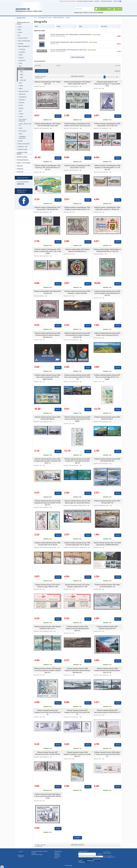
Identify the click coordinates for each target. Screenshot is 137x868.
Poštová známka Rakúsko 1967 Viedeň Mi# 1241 (48, 83)
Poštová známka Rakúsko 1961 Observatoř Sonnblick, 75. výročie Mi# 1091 (107, 84)
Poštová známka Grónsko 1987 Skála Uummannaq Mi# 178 (107, 586)
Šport (20, 111)
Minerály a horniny (24, 91)
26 (37, 78)
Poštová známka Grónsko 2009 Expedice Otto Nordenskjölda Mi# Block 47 (77, 629)
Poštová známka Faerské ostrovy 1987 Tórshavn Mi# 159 (107, 502)
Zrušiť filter (117, 71)
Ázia (19, 35)
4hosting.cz (98, 861)
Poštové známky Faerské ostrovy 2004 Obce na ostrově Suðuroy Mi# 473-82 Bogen (77, 419)
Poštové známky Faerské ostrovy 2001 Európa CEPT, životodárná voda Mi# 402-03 (77, 461)
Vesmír (21, 128)
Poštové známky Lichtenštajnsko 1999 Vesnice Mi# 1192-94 (77, 166)
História (21, 86)
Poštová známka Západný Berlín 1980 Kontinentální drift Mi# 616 (69, 42)
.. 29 (116, 77)
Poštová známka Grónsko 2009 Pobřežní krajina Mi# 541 (107, 628)
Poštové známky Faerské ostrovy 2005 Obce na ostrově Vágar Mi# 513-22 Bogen (107, 377)
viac (44, 86)
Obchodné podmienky (106, 1)
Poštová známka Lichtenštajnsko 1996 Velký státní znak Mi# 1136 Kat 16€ (107, 208)
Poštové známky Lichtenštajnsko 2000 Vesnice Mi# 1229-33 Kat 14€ (107, 125)
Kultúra (21, 89)
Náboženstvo (22, 94)
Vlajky (21, 77)
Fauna (21, 63)
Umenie (21, 117)
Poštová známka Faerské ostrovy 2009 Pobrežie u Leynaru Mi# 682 (77, 292)
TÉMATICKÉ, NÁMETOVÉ (24, 46)
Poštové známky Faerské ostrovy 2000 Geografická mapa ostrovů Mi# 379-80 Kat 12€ (48, 503)
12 (36, 78)
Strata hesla (57, 856)
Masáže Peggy (68, 865)
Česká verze (117, 1)
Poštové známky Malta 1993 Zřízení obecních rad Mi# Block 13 (77, 250)
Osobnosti (22, 103)
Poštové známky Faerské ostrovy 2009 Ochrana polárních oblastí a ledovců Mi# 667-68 (77, 335)
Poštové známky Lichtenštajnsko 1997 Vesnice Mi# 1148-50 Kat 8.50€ (48, 208)
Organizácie (22, 100)
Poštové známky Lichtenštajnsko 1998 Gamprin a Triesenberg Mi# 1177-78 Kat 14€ (107, 168)
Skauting (21, 108)
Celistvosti (20, 166)
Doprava (21, 58)
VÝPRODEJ (20, 169)
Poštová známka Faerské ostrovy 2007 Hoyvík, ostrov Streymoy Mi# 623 (107, 334)
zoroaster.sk (23, 9)
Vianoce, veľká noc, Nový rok (25, 125)
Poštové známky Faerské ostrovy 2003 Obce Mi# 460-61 (107, 418)
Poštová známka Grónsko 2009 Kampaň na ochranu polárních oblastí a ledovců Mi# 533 (48, 670)
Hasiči (21, 83)
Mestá (22, 74)
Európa (20, 27)
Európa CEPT (22, 60)
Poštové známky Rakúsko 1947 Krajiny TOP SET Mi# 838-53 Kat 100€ (48, 125)
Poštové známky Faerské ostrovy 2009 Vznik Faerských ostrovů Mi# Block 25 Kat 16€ (107, 293)
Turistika (21, 114)
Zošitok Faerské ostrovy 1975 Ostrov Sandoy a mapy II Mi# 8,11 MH (48, 586)
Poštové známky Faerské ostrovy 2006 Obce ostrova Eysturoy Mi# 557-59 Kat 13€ (77, 377)
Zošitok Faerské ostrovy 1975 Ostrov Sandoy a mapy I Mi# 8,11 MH (77, 586)
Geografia (22, 69)
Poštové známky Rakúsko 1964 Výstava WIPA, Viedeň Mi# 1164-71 (77, 83)
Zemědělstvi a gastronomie (23, 137)
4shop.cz (87, 862)
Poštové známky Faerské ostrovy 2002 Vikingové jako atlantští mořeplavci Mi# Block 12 (48, 461)
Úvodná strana (21, 18)
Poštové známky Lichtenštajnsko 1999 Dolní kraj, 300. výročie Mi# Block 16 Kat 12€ (48, 168)
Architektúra (22, 52)
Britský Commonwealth (24, 144)
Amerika (20, 32)
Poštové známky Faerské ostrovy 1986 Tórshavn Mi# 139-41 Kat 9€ (48, 544)
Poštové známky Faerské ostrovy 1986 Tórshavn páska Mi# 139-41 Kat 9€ (77, 544)
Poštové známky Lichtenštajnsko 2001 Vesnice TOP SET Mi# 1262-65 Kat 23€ (77, 125)
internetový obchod (88, 859)
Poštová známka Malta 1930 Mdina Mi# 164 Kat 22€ (48, 292)
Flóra (20, 66)
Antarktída (21, 44)
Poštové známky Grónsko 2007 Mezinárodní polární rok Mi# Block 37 (107, 711)
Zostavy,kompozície (23, 160)
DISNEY (21, 55)
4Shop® (85, 861)
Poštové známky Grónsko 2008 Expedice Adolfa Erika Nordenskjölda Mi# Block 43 (77, 670)
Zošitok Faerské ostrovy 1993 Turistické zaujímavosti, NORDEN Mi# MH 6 (107, 544)
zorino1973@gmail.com (109, 857)
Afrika (19, 30)
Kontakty (97, 1)
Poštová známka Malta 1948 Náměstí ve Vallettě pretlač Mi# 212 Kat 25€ (107, 250)
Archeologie (22, 49)
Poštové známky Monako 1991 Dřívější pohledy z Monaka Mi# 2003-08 (71, 35)
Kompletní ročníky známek (22, 153)
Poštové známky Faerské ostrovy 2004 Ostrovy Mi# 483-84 (48, 418)
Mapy (21, 72)
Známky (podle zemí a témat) (23, 23)
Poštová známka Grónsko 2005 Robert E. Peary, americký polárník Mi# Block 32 (107, 754)
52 (39, 78)
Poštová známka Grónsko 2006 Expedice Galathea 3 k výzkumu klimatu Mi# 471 (77, 754)
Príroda (21, 105)
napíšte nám (21, 184)
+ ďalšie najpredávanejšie (77, 57)
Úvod (35, 18)
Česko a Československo (24, 41)
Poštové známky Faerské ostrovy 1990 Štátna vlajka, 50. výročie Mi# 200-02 (77, 502)
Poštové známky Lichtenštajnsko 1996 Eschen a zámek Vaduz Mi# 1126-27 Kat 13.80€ (48, 251)
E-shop (80, 859)
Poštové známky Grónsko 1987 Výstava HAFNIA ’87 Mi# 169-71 (48, 628)
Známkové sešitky (22, 157)
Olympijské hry (23, 97)
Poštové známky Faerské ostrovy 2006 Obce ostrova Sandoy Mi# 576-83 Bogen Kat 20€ (48, 377)
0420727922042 (107, 853)
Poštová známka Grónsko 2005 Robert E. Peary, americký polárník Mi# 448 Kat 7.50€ (48, 796)
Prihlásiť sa (57, 853)
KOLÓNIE (20, 141)
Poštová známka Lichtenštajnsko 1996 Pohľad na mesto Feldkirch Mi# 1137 (77, 208)
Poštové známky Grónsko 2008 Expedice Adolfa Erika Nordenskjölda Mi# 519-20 (107, 670)
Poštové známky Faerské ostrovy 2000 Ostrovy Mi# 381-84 (107, 460)
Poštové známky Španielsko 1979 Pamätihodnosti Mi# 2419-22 (69, 50)
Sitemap (56, 858)
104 (41, 78)
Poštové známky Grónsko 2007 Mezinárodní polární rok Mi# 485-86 (48, 753)
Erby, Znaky (23, 80)
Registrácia (57, 854)
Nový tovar (20, 172)
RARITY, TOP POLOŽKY (24, 163)
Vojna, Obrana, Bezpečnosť (23, 120)
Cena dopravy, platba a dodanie (85, 1)
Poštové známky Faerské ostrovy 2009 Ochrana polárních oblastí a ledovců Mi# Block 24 (48, 335)
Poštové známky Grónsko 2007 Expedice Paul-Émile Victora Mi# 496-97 (77, 712)
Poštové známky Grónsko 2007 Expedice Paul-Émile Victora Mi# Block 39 (48, 712)
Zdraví (21, 134)
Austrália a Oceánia (23, 38)
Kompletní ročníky (22, 149)
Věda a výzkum (23, 131)
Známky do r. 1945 (23, 147)
